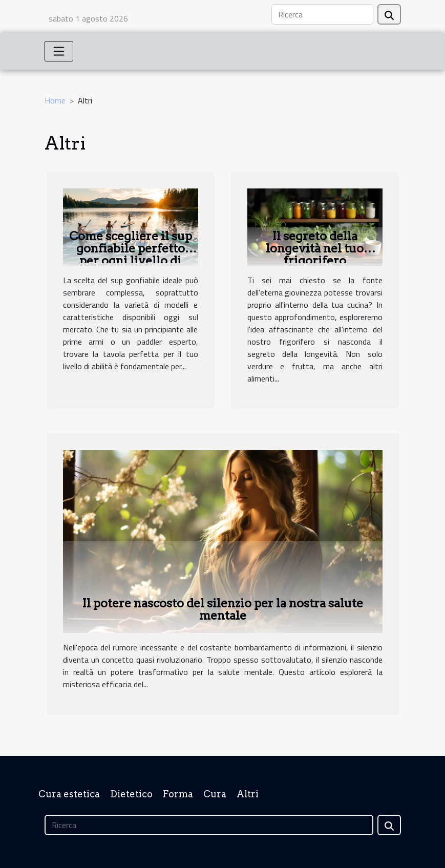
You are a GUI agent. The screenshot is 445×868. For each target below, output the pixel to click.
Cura (215, 794)
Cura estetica (69, 794)
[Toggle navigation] (59, 51)
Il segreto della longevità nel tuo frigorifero (315, 248)
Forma (178, 794)
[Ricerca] (322, 14)
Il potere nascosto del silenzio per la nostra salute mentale (222, 609)
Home (55, 100)
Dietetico (131, 794)
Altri (248, 794)
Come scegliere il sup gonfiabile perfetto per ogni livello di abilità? (131, 255)
